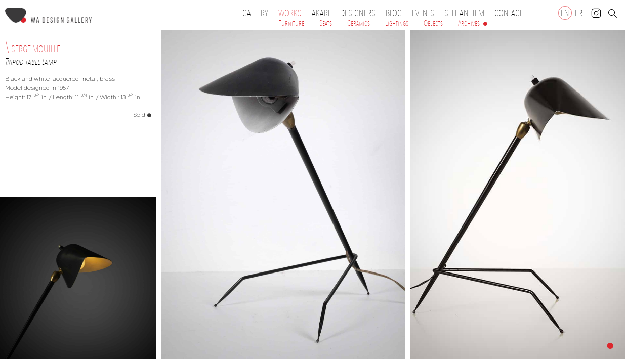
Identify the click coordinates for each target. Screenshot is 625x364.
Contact (508, 13)
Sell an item (464, 13)
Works (293, 13)
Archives (469, 23)
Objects (433, 23)
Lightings (397, 23)
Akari (321, 13)
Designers (360, 13)
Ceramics (359, 23)
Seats (326, 23)
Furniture (291, 23)
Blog (394, 13)
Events (426, 13)
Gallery (255, 13)
